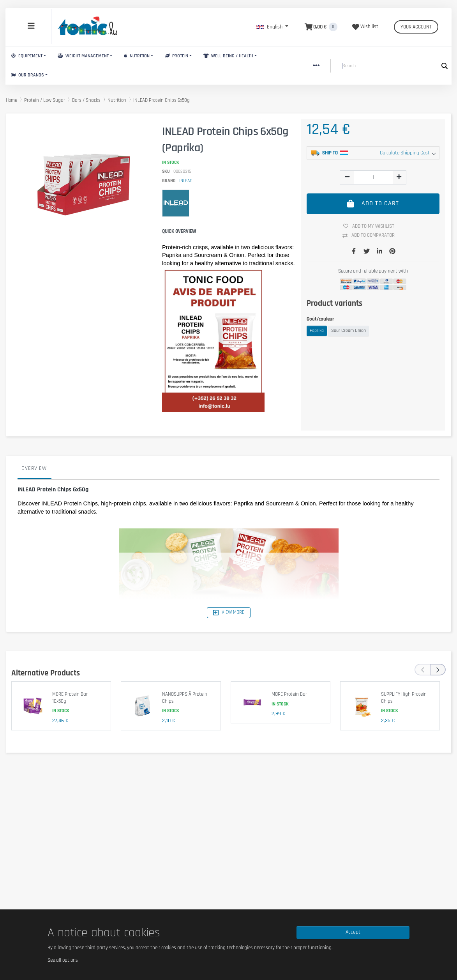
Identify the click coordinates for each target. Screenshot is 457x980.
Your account (416, 27)
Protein (176, 56)
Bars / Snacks (86, 100)
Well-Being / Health (228, 56)
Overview (34, 468)
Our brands (28, 75)
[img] (347, 177)
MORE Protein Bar (289, 694)
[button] (272, 27)
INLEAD (186, 181)
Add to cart (373, 204)
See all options (63, 960)
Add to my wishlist (372, 226)
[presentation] (422, 670)
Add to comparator (371, 236)
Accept (353, 932)
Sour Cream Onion (348, 331)
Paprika (317, 331)
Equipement (27, 56)
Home (11, 100)
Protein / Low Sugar (45, 100)
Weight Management (83, 56)
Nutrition (137, 56)
